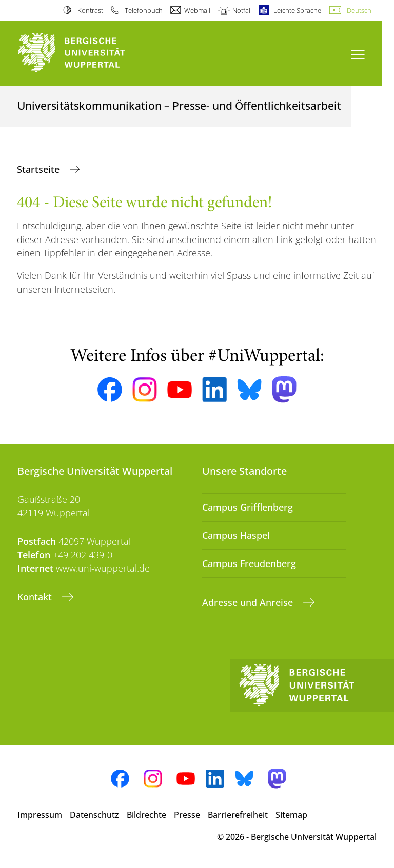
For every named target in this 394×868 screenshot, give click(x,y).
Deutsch (359, 10)
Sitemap (291, 815)
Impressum (40, 815)
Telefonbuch (144, 10)
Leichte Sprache (297, 10)
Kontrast (90, 10)
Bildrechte (146, 815)
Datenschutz (94, 815)
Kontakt (36, 597)
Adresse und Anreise (249, 602)
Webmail (197, 10)
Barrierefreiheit (238, 815)
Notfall (242, 10)
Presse (187, 815)
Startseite (40, 169)
